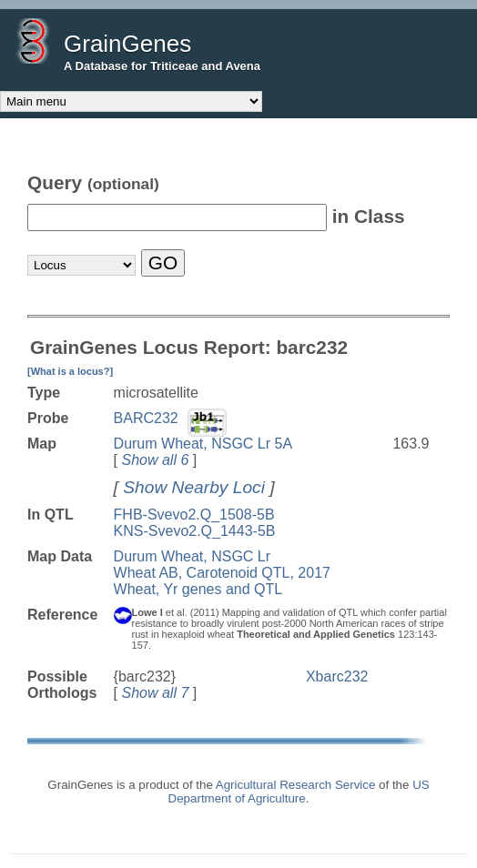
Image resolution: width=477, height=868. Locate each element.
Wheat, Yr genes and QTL (198, 589)
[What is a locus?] (70, 371)
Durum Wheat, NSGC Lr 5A (203, 444)
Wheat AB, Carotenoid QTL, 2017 (222, 573)
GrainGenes (127, 44)
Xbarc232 (337, 676)
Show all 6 (155, 460)
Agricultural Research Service (296, 785)
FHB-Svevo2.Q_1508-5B (194, 515)
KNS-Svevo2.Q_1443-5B (195, 531)
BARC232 (146, 418)
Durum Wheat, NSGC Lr (192, 556)
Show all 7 (155, 693)
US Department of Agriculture (299, 792)
